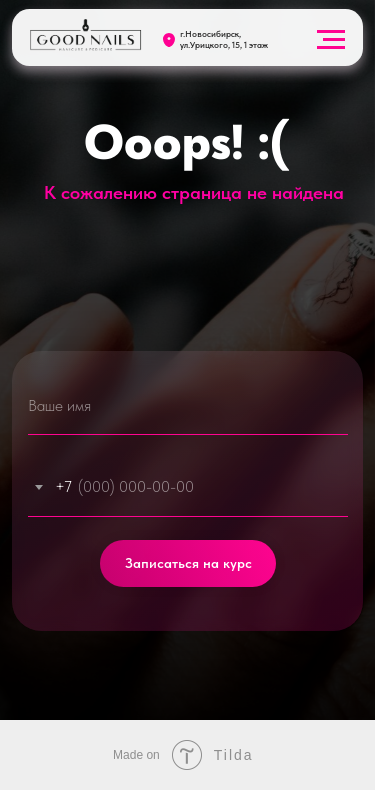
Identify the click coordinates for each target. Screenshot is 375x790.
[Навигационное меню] (331, 40)
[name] (188, 405)
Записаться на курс (188, 563)
